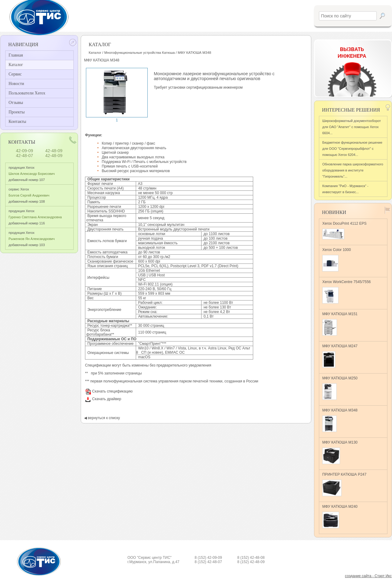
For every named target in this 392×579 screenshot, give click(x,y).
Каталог (16, 65)
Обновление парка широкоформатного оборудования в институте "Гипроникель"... (353, 170)
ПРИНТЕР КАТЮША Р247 (344, 484)
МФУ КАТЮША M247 (340, 356)
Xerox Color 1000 (337, 260)
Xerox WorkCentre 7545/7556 (347, 292)
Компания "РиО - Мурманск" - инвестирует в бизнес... (345, 189)
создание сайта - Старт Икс (368, 576)
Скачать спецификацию (109, 391)
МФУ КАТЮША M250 (340, 388)
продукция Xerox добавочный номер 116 (35, 217)
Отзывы (16, 103)
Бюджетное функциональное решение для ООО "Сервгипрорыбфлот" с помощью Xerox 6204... (352, 149)
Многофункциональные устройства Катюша (140, 53)
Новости (16, 84)
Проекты (17, 112)
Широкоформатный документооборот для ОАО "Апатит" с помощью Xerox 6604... (352, 127)
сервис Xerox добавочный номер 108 (29, 195)
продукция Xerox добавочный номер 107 (32, 174)
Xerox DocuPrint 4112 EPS (344, 230)
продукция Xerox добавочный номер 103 (32, 239)
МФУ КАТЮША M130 (340, 452)
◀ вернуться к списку (102, 418)
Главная (16, 55)
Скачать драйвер (103, 399)
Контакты (17, 122)
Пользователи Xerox (27, 93)
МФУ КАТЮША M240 (340, 516)
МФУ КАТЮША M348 (340, 420)
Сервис (15, 74)
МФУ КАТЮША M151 (340, 324)
